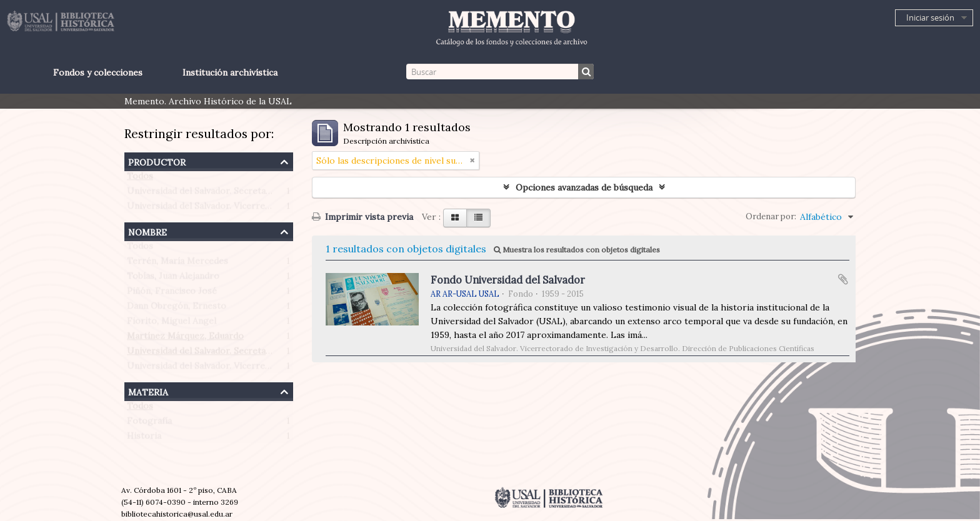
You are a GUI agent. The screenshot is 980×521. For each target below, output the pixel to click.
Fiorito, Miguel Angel (172, 324)
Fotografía (149, 424)
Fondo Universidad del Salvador (508, 280)
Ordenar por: (771, 216)
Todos (140, 179)
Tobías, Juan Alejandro (173, 279)
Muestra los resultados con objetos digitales (577, 250)
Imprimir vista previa (362, 217)
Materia (148, 391)
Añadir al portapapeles (843, 279)
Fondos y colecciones (98, 72)
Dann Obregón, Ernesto (177, 309)
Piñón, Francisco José (172, 294)
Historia (144, 439)
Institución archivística (230, 72)
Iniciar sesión (930, 17)
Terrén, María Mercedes (177, 264)
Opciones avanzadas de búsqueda (584, 187)
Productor (157, 161)
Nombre (147, 231)
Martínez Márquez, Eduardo (185, 339)
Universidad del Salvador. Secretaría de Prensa (224, 194)
